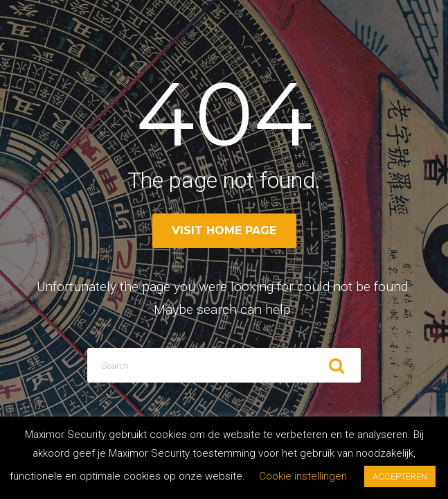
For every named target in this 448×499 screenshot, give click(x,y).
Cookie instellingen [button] (303, 476)
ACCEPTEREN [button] (400, 476)
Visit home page (224, 230)
